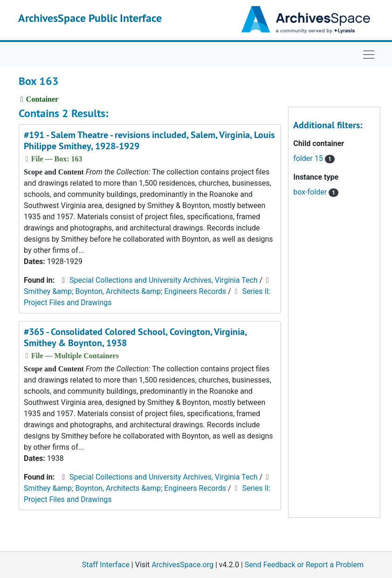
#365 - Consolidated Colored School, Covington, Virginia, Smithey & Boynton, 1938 (135, 337)
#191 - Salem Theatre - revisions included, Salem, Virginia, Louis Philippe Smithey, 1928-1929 (149, 140)
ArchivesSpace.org (182, 565)
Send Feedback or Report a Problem (304, 565)
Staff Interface (106, 565)
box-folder (316, 192)
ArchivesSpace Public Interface (90, 18)
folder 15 (314, 158)
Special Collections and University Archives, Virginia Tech (163, 280)
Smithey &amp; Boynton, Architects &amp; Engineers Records (125, 291)
